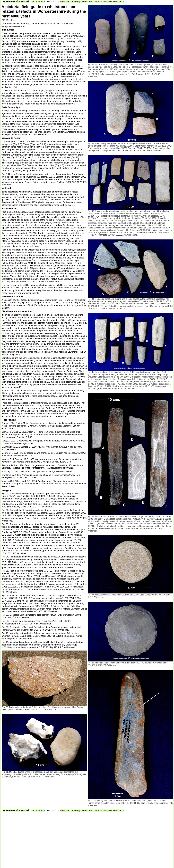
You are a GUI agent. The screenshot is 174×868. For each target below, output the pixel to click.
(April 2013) (38, 2)
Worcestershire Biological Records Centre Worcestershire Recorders (92, 2)
